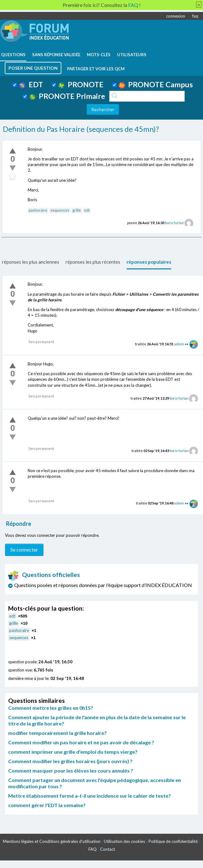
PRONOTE (81, 84)
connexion (176, 16)
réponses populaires (149, 262)
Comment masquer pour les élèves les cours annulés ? (71, 771)
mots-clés (99, 55)
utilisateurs (132, 55)
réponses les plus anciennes (31, 262)
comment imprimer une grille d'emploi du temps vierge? (73, 752)
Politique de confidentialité (173, 841)
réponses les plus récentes (93, 262)
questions (13, 55)
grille (77, 210)
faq (195, 16)
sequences (60, 210)
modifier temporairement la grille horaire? (57, 733)
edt (87, 210)
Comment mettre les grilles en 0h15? (51, 708)
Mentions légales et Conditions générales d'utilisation (52, 841)
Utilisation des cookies (124, 841)
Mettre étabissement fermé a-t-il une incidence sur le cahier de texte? (90, 796)
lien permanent (41, 342)
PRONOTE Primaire (67, 96)
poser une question (33, 68)
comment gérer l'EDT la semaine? (47, 805)
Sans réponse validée (56, 55)
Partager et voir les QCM (96, 69)
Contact (107, 849)
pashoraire (38, 210)
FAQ (93, 849)
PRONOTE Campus (156, 84)
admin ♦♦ (181, 344)
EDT (31, 84)
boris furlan (174, 223)
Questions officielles (44, 575)
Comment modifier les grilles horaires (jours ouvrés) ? (70, 761)
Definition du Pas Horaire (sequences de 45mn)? (81, 129)
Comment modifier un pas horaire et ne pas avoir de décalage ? (81, 742)
